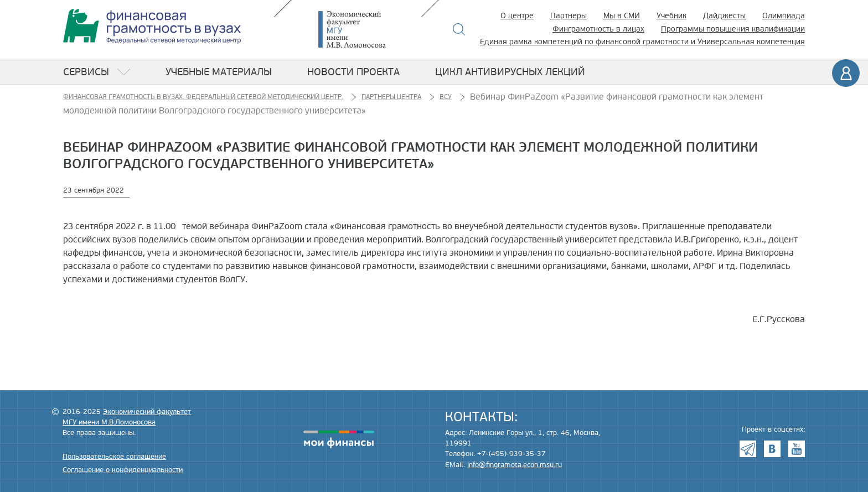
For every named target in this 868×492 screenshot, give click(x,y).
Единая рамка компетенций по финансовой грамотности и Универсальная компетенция (642, 42)
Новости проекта (353, 72)
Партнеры (569, 16)
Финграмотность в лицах (598, 29)
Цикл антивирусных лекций (510, 72)
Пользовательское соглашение (114, 457)
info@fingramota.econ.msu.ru (515, 465)
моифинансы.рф (339, 439)
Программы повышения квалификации (733, 29)
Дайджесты (724, 16)
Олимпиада (784, 16)
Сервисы (86, 72)
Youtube (797, 449)
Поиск (459, 29)
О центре (517, 16)
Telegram (748, 449)
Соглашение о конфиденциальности (123, 470)
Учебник (671, 16)
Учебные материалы (219, 72)
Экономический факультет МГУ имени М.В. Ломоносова (369, 29)
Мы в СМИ (622, 16)
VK (772, 449)
